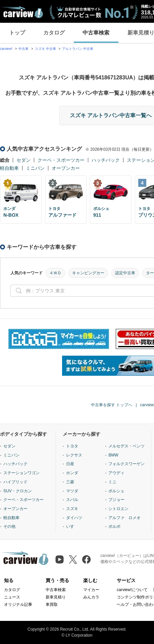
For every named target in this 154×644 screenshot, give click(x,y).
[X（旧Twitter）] (73, 559)
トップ (17, 33)
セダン (23, 160)
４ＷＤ (55, 273)
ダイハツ (74, 518)
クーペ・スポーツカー (61, 160)
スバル (72, 500)
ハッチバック (106, 160)
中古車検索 (96, 33)
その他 (9, 526)
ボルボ (114, 526)
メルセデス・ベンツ (126, 446)
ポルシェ (116, 491)
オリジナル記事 (18, 604)
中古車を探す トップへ (112, 405)
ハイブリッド (15, 482)
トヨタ (72, 446)
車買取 (52, 604)
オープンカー (66, 168)
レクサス (74, 455)
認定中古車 (125, 273)
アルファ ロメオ (124, 518)
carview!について (132, 590)
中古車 (23, 49)
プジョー (116, 500)
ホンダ (72, 473)
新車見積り (56, 597)
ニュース (12, 597)
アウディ (116, 473)
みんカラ (91, 597)
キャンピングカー (88, 273)
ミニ (112, 482)
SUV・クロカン (18, 491)
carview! (6, 49)
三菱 (70, 482)
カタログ (54, 33)
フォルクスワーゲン (126, 464)
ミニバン (35, 168)
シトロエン (118, 509)
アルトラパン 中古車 (78, 49)
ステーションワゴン (21, 473)
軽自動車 (9, 168)
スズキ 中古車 (45, 49)
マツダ (72, 491)
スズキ (72, 509)
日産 (70, 464)
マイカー (91, 590)
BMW (113, 455)
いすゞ (72, 526)
